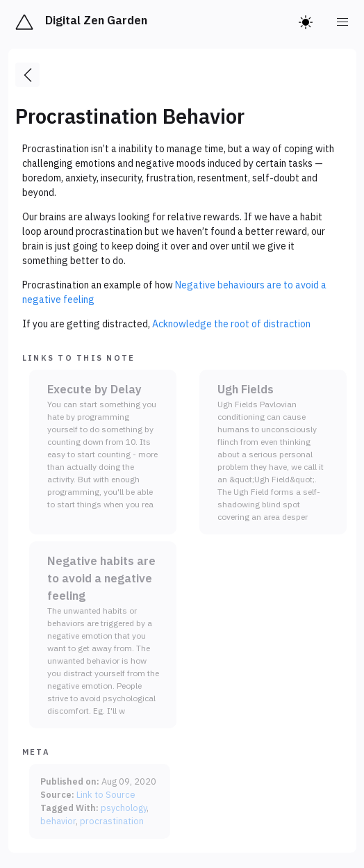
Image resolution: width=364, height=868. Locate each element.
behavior (58, 821)
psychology (124, 808)
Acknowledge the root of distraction (231, 324)
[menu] (343, 22)
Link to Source (106, 794)
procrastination (112, 821)
